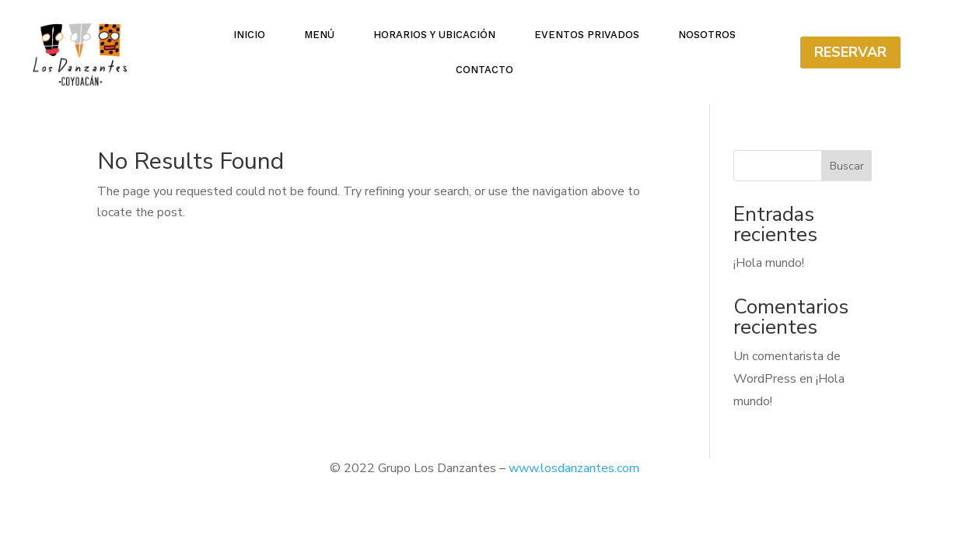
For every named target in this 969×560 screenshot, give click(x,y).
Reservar (850, 52)
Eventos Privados (587, 35)
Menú (319, 35)
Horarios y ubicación (434, 35)
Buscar (847, 166)
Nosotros (707, 35)
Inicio (249, 35)
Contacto (484, 70)
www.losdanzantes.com (574, 468)
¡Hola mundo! (769, 263)
